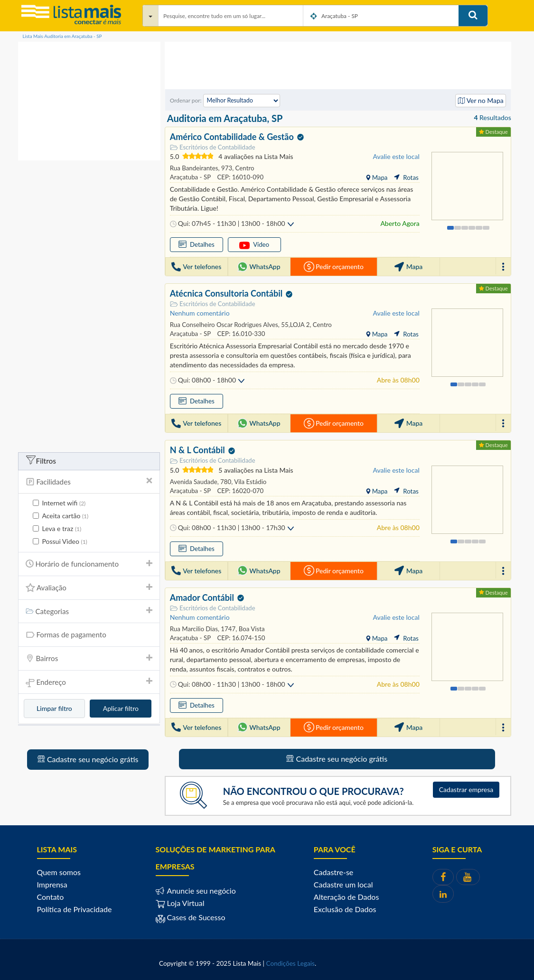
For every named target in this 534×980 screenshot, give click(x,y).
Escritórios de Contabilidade (213, 147)
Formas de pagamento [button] (89, 635)
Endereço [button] (89, 683)
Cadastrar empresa (466, 789)
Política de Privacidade (75, 909)
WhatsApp (259, 267)
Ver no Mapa (481, 100)
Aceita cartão (61, 516)
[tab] (89, 482)
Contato (51, 897)
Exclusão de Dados (345, 909)
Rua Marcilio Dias (194, 629)
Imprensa (52, 884)
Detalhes (197, 244)
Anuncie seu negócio (201, 891)
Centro (244, 168)
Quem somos (59, 872)
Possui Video (60, 541)
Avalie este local (396, 156)
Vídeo (254, 245)
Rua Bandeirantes (194, 168)
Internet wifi (59, 503)
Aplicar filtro (121, 708)
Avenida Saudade (194, 482)
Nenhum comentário (200, 313)
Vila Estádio (249, 482)
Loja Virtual (180, 903)
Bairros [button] (89, 658)
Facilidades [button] (89, 482)
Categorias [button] (89, 611)
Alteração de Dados (347, 897)
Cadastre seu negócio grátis (88, 759)
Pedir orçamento (334, 267)
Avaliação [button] (89, 588)
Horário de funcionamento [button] (89, 564)
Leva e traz (57, 529)
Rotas (406, 177)
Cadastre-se (333, 872)
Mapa (379, 177)
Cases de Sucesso (195, 917)
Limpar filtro (54, 708)
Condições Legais (290, 963)
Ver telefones (196, 267)
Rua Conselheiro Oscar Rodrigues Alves (224, 325)
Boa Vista (251, 629)
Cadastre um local (343, 884)
